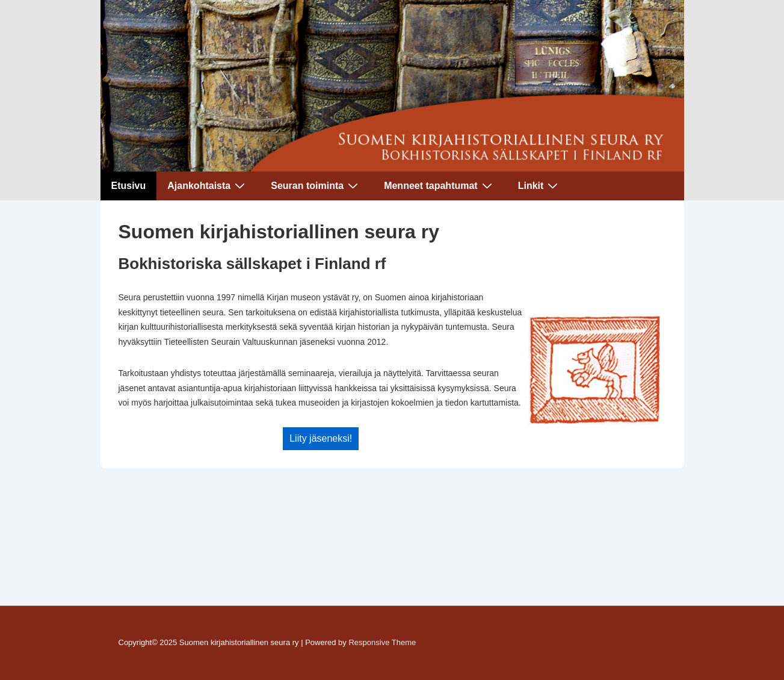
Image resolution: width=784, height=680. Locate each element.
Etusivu (129, 186)
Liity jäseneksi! (321, 438)
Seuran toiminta (316, 185)
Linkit (540, 185)
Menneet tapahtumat (440, 185)
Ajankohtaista (208, 185)
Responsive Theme (382, 642)
